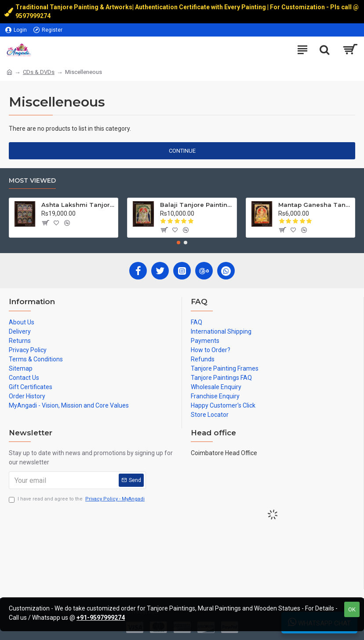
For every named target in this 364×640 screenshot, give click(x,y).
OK (352, 609)
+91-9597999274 (101, 618)
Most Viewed (32, 181)
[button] (178, 243)
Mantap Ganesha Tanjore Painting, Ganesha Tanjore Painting (315, 205)
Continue (182, 151)
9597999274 (34, 16)
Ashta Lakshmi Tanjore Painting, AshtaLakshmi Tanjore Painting (78, 205)
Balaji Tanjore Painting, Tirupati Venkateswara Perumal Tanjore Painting (197, 205)
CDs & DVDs (39, 72)
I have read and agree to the (77, 499)
